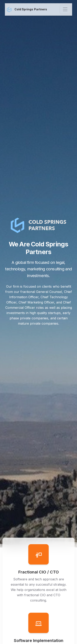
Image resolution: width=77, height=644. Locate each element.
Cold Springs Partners (27, 10)
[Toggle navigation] (65, 9)
